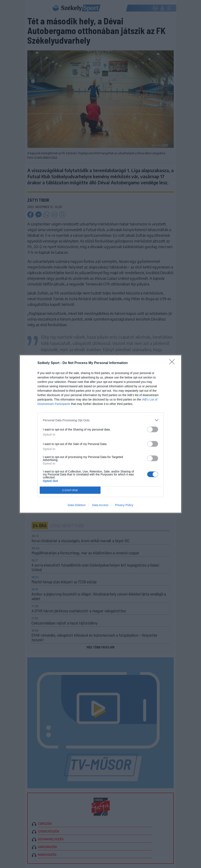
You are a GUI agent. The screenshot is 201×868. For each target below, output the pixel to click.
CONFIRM (70, 490)
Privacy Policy (124, 505)
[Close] (173, 363)
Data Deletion (77, 505)
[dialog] (100, 434)
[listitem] (100, 420)
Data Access (100, 505)
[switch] (153, 429)
